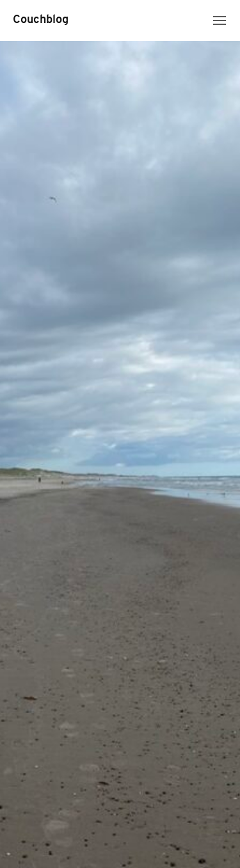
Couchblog (41, 20)
